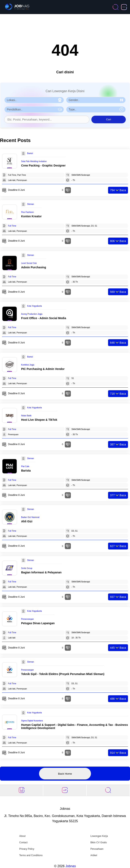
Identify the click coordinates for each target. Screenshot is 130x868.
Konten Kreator (31, 216)
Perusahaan (97, 849)
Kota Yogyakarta (35, 306)
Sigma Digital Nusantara (32, 721)
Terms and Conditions (31, 855)
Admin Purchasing (34, 267)
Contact (23, 842)
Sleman (31, 204)
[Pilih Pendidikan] (34, 109)
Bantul (30, 153)
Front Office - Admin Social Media (44, 318)
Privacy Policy (27, 849)
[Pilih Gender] (96, 100)
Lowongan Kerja (99, 836)
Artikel (94, 855)
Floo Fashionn (27, 212)
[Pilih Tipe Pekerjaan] (96, 109)
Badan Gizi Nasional (30, 517)
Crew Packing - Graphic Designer (43, 165)
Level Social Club (29, 263)
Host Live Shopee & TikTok (39, 420)
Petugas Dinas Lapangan (38, 623)
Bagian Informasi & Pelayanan (41, 572)
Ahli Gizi (27, 521)
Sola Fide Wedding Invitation (34, 161)
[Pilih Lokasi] (34, 100)
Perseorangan (27, 619)
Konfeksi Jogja (28, 365)
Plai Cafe (25, 466)
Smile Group (27, 568)
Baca (118, 190)
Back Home (65, 774)
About (22, 836)
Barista (26, 471)
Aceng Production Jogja (32, 314)
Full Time (12, 226)
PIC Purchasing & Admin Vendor (43, 369)
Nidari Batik (26, 416)
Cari (108, 119)
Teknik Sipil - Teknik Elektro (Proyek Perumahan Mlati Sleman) (63, 674)
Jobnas (71, 866)
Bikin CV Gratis (99, 842)
